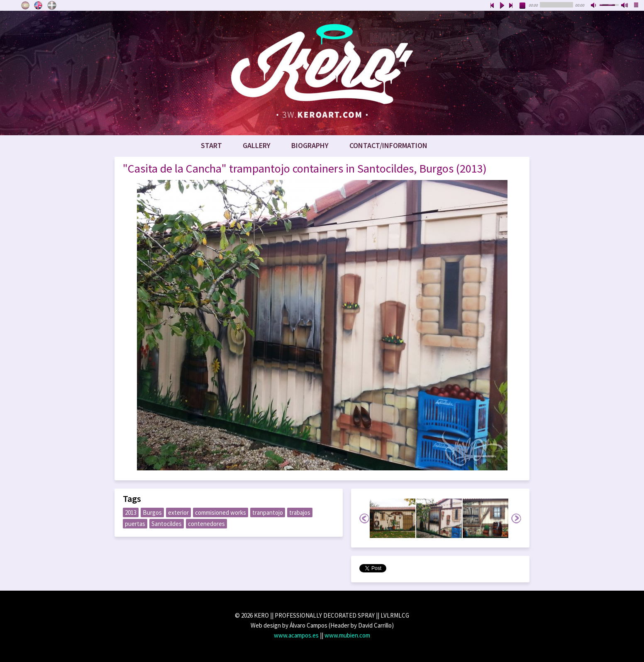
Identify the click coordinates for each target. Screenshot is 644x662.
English (39, 5)
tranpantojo (268, 512)
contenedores (206, 524)
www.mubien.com (347, 635)
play (502, 6)
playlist (637, 6)
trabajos (300, 512)
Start (211, 145)
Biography (310, 145)
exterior (178, 512)
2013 (131, 512)
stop (523, 6)
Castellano (25, 5)
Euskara (52, 5)
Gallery (257, 145)
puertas (135, 524)
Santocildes (167, 524)
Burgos (152, 512)
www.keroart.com (322, 73)
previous (492, 6)
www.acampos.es (296, 635)
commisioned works (221, 512)
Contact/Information (388, 145)
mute (594, 6)
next (511, 6)
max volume (625, 6)
